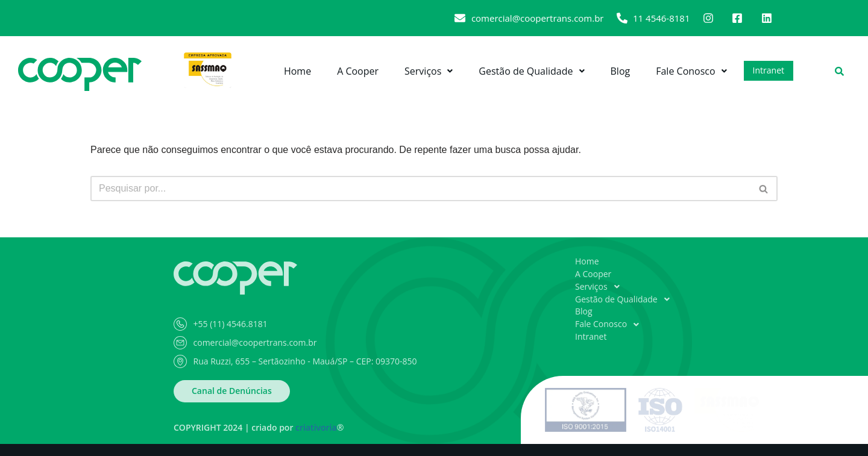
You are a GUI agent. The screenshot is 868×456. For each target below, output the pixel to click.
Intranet (769, 70)
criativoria (316, 427)
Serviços (429, 71)
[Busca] (420, 189)
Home (297, 71)
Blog (621, 71)
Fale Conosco (691, 71)
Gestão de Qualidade (531, 71)
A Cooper (358, 71)
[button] (429, 71)
